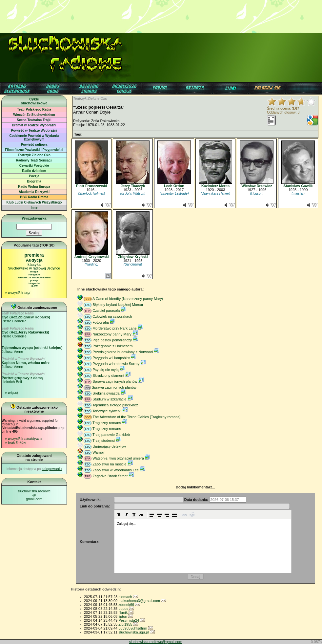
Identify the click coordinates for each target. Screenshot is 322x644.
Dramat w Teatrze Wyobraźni (34, 125)
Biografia (34, 181)
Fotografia (101, 322)
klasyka (34, 265)
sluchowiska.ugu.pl (136, 632)
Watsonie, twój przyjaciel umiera (118, 458)
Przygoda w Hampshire (111, 358)
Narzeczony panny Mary (112, 334)
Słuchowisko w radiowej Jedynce (34, 268)
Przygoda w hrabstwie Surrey (116, 364)
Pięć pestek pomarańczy (112, 340)
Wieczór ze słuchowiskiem (34, 278)
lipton (126, 616)
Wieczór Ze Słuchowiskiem (34, 115)
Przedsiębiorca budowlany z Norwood (123, 352)
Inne (34, 208)
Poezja (34, 176)
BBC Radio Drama (34, 197)
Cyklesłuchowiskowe (34, 101)
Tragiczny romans (107, 423)
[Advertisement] (161, 15)
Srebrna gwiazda (106, 393)
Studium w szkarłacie (109, 399)
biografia (34, 283)
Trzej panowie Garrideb (111, 435)
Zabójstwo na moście (109, 464)
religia (34, 272)
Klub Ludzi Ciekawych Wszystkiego (34, 202)
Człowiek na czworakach (112, 316)
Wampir (99, 452)
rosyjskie (34, 275)
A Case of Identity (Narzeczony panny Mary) (128, 299)
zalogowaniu (52, 469)
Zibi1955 (128, 624)
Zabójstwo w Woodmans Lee (116, 470)
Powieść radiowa (34, 145)
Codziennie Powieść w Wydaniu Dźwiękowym (34, 138)
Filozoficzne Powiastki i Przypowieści (34, 150)
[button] (119, 515)
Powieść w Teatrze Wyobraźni (34, 130)
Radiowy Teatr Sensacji (34, 160)
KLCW (34, 286)
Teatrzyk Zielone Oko (34, 155)
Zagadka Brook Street (110, 476)
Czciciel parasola (106, 311)
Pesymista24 (132, 620)
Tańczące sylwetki (107, 411)
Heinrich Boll (23, 378)
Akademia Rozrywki (34, 192)
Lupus (126, 609)
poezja (34, 280)
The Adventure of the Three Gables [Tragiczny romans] (136, 417)
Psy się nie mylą (105, 370)
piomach (128, 597)
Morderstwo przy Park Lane (115, 328)
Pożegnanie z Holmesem (112, 346)
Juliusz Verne (26, 363)
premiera (34, 255)
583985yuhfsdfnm (136, 628)
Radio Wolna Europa (34, 187)
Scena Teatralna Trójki (34, 120)
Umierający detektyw (109, 446)
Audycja (34, 260)
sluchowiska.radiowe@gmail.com (34, 495)
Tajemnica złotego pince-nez (115, 405)
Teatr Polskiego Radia (34, 109)
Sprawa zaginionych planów (115, 381)
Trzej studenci (104, 440)
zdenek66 (129, 605)
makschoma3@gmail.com (142, 601)
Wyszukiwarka (34, 218)
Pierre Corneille (26, 317)
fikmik (126, 612)
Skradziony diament (108, 376)
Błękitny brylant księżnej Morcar (118, 305)
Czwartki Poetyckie (34, 166)
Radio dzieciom (34, 171)
